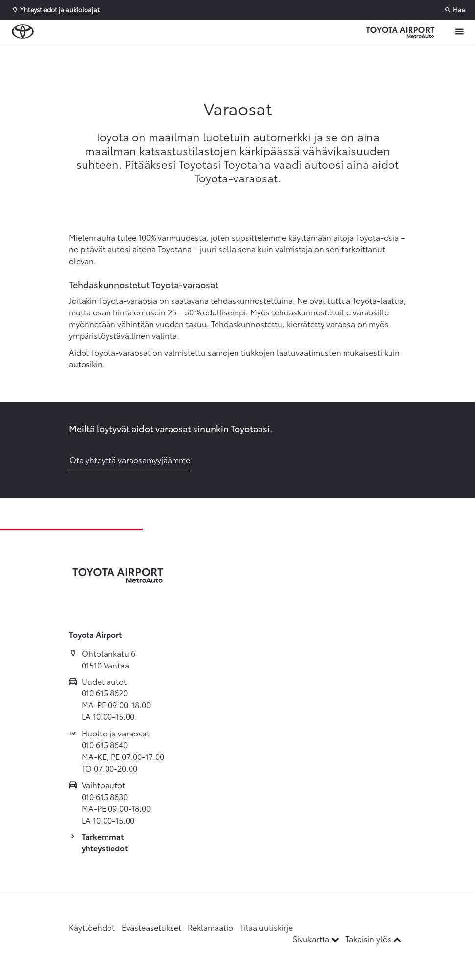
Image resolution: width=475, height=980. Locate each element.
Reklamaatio (210, 927)
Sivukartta (317, 939)
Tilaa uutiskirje (266, 927)
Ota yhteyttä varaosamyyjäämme (130, 459)
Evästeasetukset (151, 927)
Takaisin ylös (373, 939)
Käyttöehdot (92, 927)
